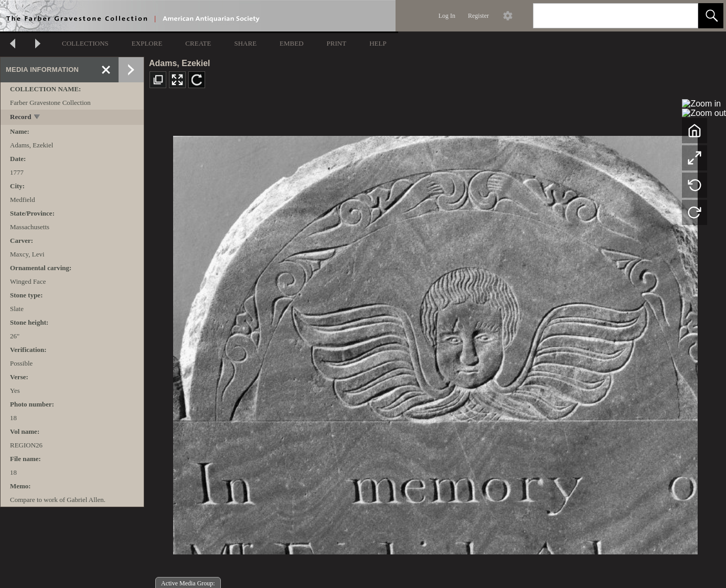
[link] (682, 15)
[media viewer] (435, 342)
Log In (447, 16)
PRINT (337, 43)
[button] (711, 16)
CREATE (198, 43)
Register (478, 16)
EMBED (292, 43)
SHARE (245, 43)
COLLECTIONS (85, 43)
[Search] (603, 16)
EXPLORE (147, 43)
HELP (378, 43)
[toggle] (38, 118)
